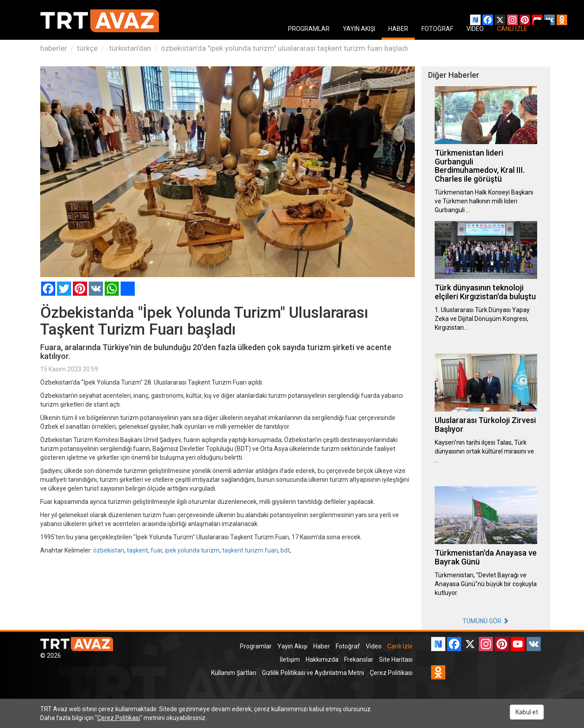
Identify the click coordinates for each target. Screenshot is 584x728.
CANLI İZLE (512, 29)
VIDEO (475, 29)
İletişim (290, 659)
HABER (398, 29)
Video (374, 646)
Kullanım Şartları (234, 673)
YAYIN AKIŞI (359, 29)
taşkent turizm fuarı (250, 550)
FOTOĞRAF (437, 29)
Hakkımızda (322, 659)
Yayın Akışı (292, 646)
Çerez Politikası (391, 673)
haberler (54, 48)
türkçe (87, 48)
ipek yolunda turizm (192, 550)
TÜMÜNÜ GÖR (486, 621)
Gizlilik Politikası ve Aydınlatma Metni (313, 673)
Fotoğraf (348, 646)
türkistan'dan (129, 48)
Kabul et (527, 712)
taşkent (137, 550)
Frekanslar (359, 659)
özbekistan (109, 550)
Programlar (256, 646)
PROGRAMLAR (309, 29)
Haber (322, 646)
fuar (156, 550)
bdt (285, 550)
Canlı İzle (400, 646)
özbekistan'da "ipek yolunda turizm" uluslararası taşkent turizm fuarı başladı (284, 48)
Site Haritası (396, 659)
